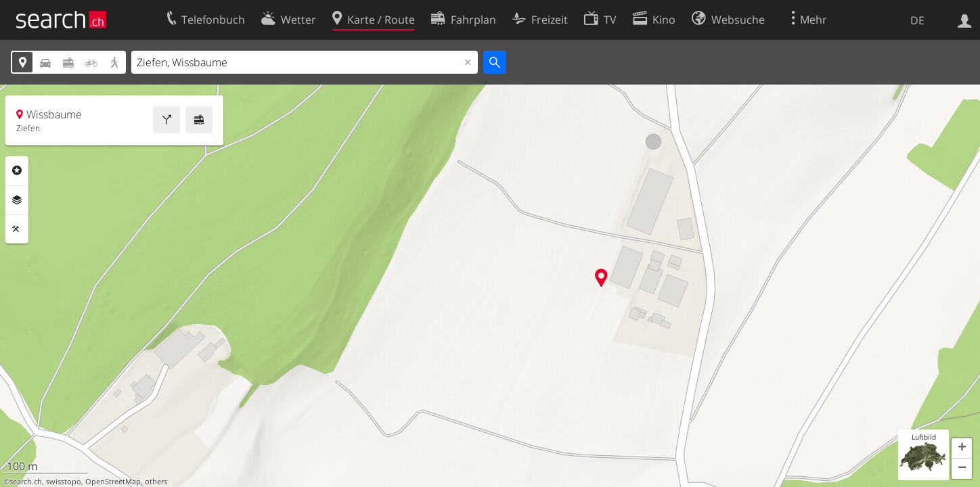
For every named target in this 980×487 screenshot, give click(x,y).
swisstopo (64, 482)
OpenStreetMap (113, 482)
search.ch (26, 482)
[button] (962, 448)
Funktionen (17, 229)
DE (917, 20)
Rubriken (17, 170)
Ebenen (17, 200)
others (156, 482)
